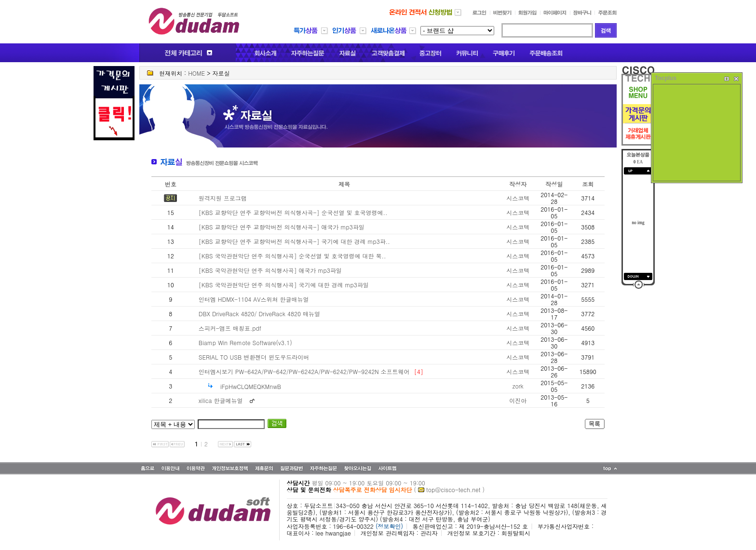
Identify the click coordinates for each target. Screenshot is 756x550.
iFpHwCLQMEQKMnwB (251, 386)
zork (518, 386)
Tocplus (666, 78)
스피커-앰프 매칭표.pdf (230, 328)
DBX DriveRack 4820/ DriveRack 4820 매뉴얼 (259, 314)
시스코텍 (518, 198)
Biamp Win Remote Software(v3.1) (245, 342)
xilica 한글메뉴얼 (221, 400)
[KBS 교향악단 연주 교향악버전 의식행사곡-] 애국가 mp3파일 (282, 227)
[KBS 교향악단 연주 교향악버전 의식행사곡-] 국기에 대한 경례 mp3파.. (294, 241)
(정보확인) (389, 526)
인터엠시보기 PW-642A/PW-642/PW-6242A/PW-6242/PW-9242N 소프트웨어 (304, 371)
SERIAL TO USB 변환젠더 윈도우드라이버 (254, 357)
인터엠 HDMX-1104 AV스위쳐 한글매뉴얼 (254, 299)
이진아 (518, 400)
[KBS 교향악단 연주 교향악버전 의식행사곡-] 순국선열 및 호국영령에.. (293, 212)
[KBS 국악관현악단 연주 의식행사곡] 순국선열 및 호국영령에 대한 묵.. (292, 256)
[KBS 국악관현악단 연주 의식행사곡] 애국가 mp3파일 (270, 270)
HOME (196, 73)
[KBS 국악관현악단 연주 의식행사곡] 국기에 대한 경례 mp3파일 (284, 285)
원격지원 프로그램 (223, 198)
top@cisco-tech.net (453, 490)
